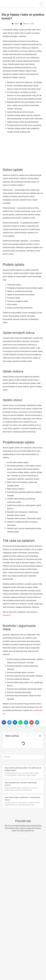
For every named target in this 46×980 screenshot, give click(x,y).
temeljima (7, 615)
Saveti (17, 24)
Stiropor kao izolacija (13, 957)
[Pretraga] (41, 757)
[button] (41, 4)
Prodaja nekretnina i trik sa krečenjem (20, 895)
